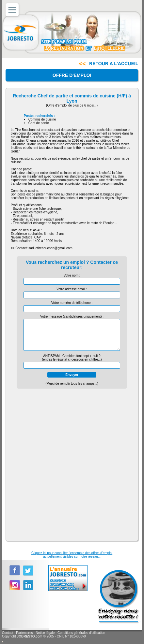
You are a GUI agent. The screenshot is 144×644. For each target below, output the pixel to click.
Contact (8, 633)
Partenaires (24, 633)
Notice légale (45, 633)
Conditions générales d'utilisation (81, 633)
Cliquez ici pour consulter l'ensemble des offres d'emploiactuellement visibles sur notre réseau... (72, 555)
